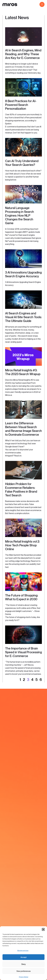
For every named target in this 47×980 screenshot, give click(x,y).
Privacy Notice (24, 977)
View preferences (23, 971)
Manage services (23, 950)
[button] (43, 929)
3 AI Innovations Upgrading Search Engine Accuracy (23, 274)
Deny (24, 964)
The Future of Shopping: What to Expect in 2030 (22, 597)
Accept (24, 957)
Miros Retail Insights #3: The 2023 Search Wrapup (23, 372)
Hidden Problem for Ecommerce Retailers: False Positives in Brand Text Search (21, 490)
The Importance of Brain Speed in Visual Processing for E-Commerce (23, 652)
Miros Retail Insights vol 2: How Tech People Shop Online (22, 545)
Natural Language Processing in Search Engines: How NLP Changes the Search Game (20, 215)
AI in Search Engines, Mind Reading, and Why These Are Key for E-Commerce (23, 54)
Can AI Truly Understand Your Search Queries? (22, 163)
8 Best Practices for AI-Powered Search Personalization (21, 105)
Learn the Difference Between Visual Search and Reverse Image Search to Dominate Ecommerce (23, 429)
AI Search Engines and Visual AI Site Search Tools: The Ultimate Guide (23, 317)
